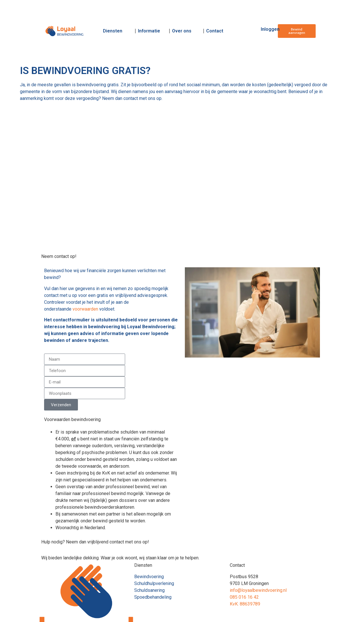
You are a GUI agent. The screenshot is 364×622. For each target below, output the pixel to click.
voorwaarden (85, 309)
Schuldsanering (149, 590)
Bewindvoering (149, 577)
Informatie (149, 31)
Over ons (182, 31)
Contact (215, 31)
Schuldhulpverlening (154, 583)
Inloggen (270, 29)
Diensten (113, 31)
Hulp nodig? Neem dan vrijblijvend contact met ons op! (95, 542)
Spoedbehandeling (153, 597)
